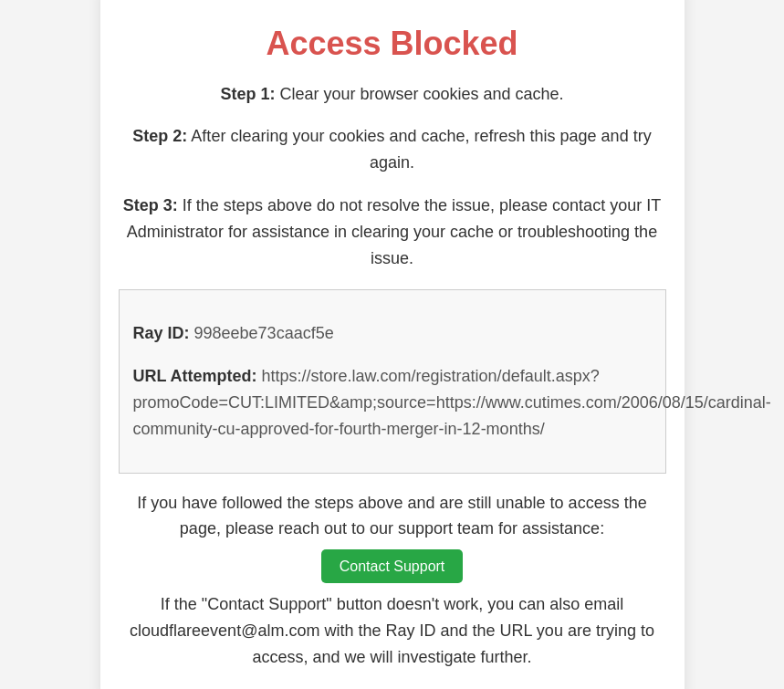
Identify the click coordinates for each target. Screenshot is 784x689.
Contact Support (392, 566)
